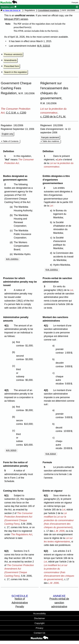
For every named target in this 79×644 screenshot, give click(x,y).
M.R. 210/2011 (12, 259)
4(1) (7, 326)
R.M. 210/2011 (52, 270)
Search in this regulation (16, 72)
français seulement (50, 137)
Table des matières (51, 141)
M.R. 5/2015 (44, 46)
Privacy (40, 628)
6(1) (7, 495)
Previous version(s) (13, 54)
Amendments (10, 60)
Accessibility (39, 613)
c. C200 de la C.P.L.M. (53, 117)
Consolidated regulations (49, 10)
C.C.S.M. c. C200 (16, 113)
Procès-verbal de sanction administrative (59, 603)
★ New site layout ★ (12, 10)
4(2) (7, 390)
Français (75, 2)
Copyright (39, 623)
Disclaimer (40, 618)
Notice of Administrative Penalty (20, 603)
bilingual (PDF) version (16, 19)
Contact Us (39, 633)
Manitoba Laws (9, 7)
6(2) (7, 551)
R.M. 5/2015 (51, 454)
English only (7, 134)
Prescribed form (12, 66)
